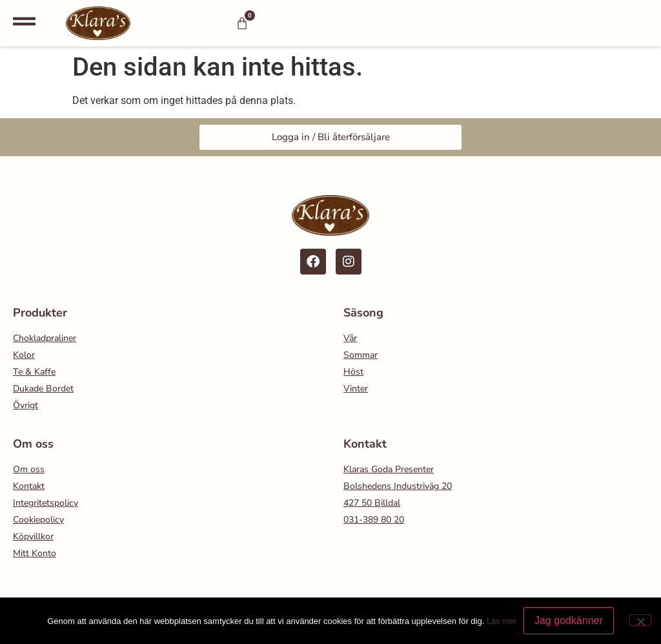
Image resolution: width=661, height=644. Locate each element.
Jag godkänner (569, 620)
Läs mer (502, 621)
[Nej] (640, 620)
